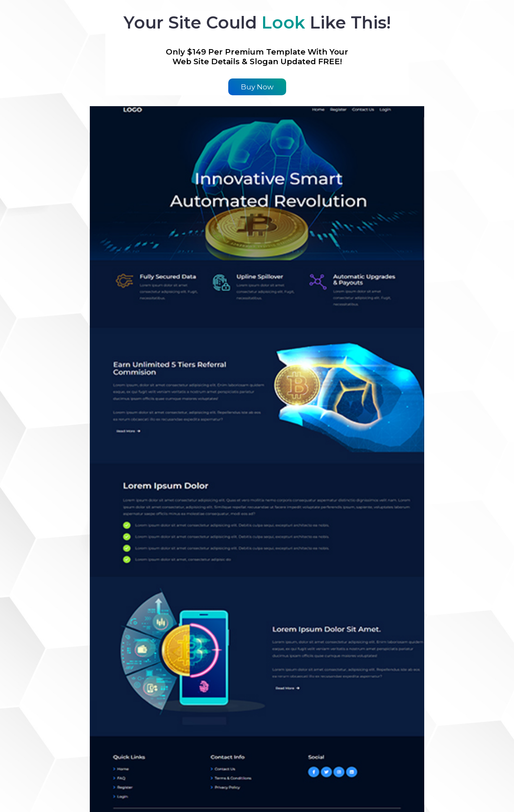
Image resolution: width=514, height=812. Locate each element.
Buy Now (257, 87)
